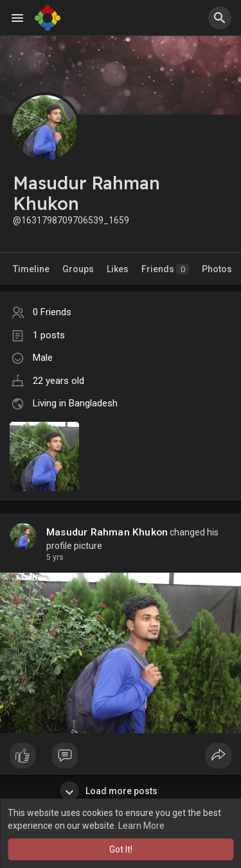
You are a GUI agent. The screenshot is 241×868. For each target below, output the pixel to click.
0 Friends (52, 312)
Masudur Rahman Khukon (107, 532)
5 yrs (55, 557)
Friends (165, 269)
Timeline (31, 269)
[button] (220, 18)
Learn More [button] (141, 826)
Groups (78, 269)
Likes (118, 269)
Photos (217, 269)
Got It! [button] (121, 849)
